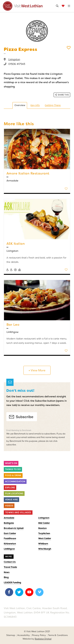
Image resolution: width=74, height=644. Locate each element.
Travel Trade (10, 567)
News (7, 572)
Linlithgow (9, 549)
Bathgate (9, 523)
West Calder (45, 538)
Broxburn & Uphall (14, 528)
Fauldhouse (10, 538)
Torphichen (44, 533)
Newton (42, 528)
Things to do (13, 469)
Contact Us (10, 562)
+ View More (37, 370)
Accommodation (15, 482)
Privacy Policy (39, 635)
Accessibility (24, 635)
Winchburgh (45, 549)
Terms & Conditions (58, 635)
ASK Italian (16, 244)
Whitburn (43, 544)
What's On (11, 463)
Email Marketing (13, 430)
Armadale (9, 518)
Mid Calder (44, 523)
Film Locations (14, 494)
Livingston (14, 59)
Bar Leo (13, 325)
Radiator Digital (43, 639)
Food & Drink (13, 475)
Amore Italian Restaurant (28, 173)
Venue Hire (11, 500)
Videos (9, 506)
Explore (10, 488)
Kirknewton (10, 544)
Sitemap (11, 635)
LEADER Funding (12, 583)
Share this (62, 95)
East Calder (10, 533)
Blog (6, 577)
